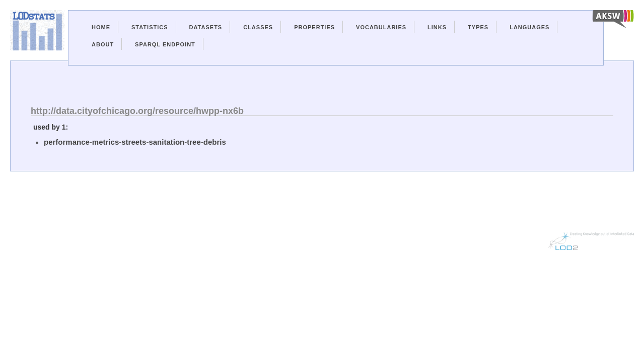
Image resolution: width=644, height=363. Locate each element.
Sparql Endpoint (165, 44)
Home (101, 27)
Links (437, 27)
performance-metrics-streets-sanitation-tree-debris (135, 142)
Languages (529, 27)
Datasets (206, 27)
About (103, 44)
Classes (258, 27)
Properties (314, 27)
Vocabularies (381, 27)
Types (478, 27)
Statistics (150, 27)
